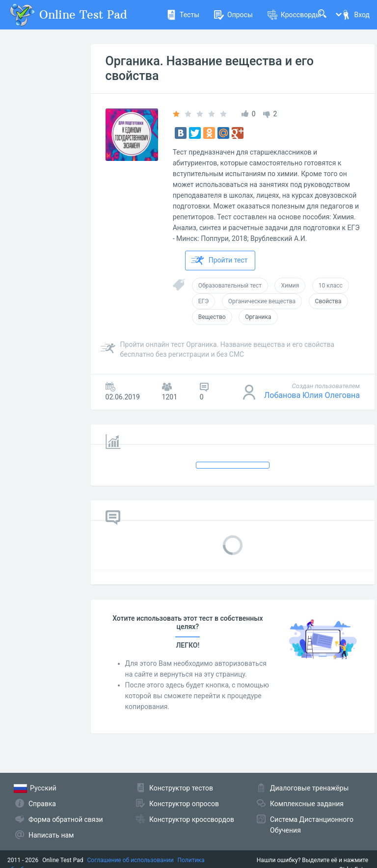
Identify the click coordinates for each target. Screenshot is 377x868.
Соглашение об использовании (131, 860)
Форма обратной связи (66, 819)
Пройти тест (219, 261)
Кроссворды (294, 15)
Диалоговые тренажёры (309, 788)
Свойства (328, 301)
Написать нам (51, 835)
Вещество (212, 317)
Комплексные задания (307, 804)
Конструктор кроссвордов (192, 819)
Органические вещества (262, 301)
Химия (290, 286)
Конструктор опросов (184, 804)
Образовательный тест (230, 286)
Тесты (183, 15)
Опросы (233, 15)
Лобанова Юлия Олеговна (312, 395)
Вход (355, 15)
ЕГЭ (204, 301)
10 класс (331, 286)
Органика (258, 317)
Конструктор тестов (181, 788)
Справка (42, 804)
